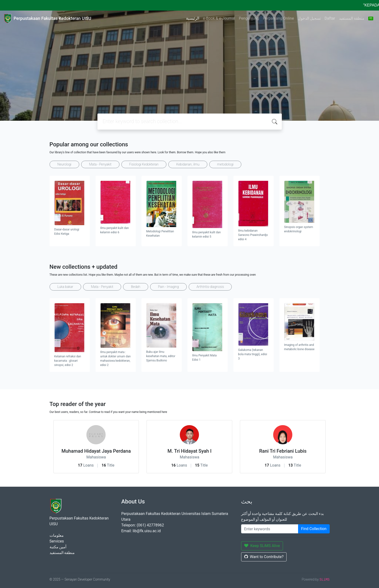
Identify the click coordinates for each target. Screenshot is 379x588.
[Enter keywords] (270, 529)
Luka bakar (65, 287)
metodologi (225, 164)
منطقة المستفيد (352, 18)
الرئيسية (193, 18)
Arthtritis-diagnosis (210, 287)
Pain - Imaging (168, 287)
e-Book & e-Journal (219, 18)
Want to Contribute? (264, 557)
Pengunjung (249, 18)
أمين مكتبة (58, 547)
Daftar (330, 18)
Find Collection (314, 529)
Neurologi (65, 164)
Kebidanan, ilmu (188, 164)
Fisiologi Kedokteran (144, 164)
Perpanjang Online (278, 18)
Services (57, 541)
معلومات (57, 535)
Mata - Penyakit (100, 164)
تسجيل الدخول (309, 18)
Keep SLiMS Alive (262, 546)
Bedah (136, 287)
